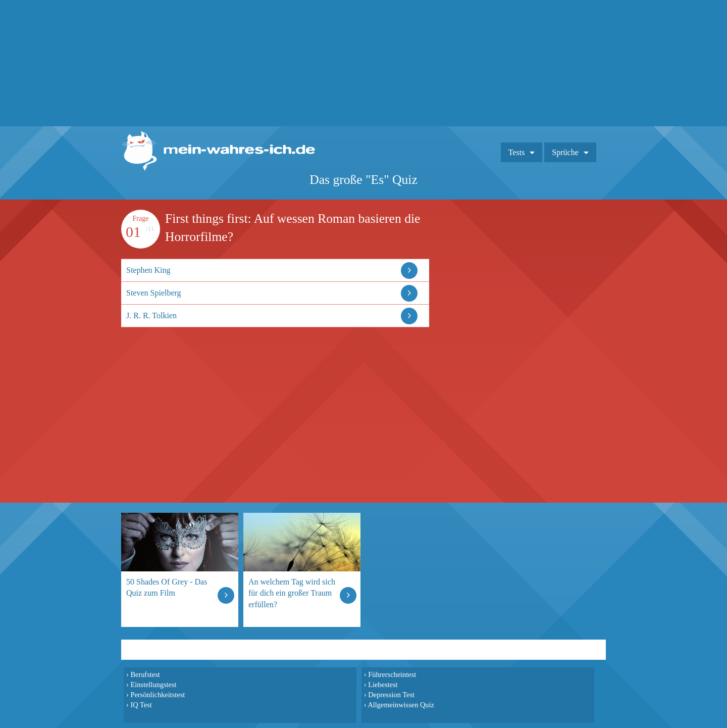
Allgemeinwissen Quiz (401, 705)
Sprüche (565, 152)
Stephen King (148, 270)
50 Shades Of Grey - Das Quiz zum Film (167, 587)
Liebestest (383, 685)
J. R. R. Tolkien (151, 316)
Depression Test (391, 695)
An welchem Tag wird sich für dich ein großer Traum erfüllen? (292, 593)
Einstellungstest (153, 685)
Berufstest (145, 674)
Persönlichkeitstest (158, 695)
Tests (517, 152)
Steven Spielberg (154, 293)
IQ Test (141, 705)
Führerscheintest (392, 674)
